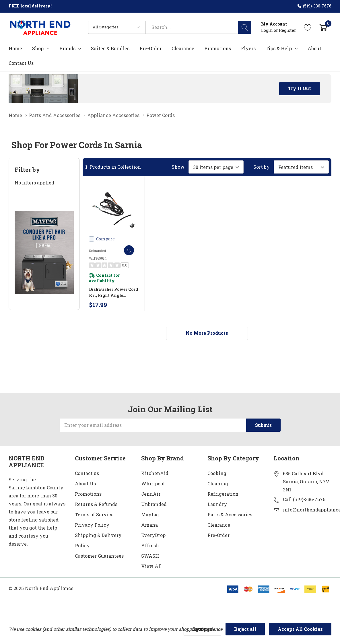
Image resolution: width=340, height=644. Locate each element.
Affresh (150, 545)
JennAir (151, 494)
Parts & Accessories (230, 514)
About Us (85, 484)
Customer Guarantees (99, 556)
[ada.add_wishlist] (129, 250)
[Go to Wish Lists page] (308, 27)
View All (151, 566)
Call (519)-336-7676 (304, 499)
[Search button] (245, 27)
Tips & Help (279, 48)
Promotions (88, 494)
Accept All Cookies (300, 629)
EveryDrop (153, 535)
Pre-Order (218, 535)
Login (267, 30)
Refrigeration (223, 494)
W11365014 (98, 258)
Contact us (87, 473)
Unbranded (154, 504)
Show (178, 167)
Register (287, 30)
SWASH (150, 556)
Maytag (150, 514)
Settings (202, 629)
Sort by (262, 167)
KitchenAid (155, 473)
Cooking (217, 473)
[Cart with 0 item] (323, 27)
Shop (38, 48)
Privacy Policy (92, 525)
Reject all (245, 629)
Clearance (219, 525)
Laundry (217, 504)
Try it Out (300, 88)
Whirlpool (153, 484)
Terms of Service (94, 514)
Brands (67, 48)
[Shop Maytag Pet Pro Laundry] (44, 253)
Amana (149, 525)
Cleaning (218, 484)
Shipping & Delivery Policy (98, 540)
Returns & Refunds (96, 504)
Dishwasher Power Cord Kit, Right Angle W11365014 (113, 292)
